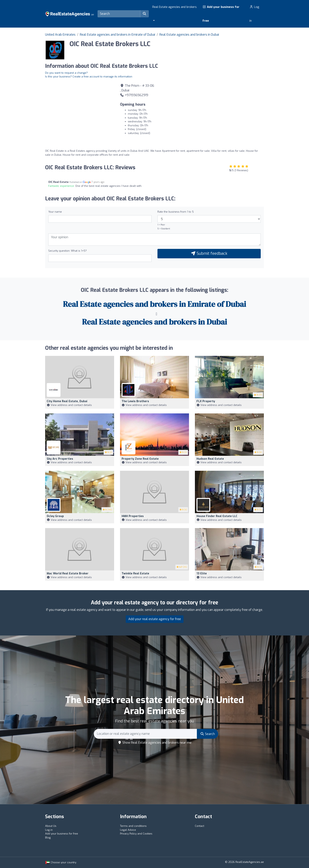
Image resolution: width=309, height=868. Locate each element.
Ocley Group (55, 516)
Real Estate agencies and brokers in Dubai (189, 35)
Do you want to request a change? (66, 73)
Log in (254, 14)
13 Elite (202, 574)
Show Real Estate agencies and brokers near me (155, 743)
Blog (48, 838)
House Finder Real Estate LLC (217, 516)
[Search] (119, 14)
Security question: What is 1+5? (67, 251)
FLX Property (206, 401)
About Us (51, 826)
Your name (55, 212)
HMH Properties (133, 516)
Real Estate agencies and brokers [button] (175, 7)
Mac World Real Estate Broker (68, 574)
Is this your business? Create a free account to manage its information (89, 77)
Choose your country (61, 862)
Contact (200, 826)
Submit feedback (209, 254)
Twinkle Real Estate (135, 574)
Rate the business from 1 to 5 (176, 212)
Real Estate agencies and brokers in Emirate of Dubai (117, 35)
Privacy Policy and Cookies (136, 834)
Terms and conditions (133, 826)
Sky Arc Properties (60, 459)
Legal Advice (128, 830)
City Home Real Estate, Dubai (67, 401)
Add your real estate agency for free (155, 619)
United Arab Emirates (60, 35)
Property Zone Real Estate (140, 459)
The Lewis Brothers (135, 401)
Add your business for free (221, 14)
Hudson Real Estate (210, 459)
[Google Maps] (80, 111)
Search (208, 734)
